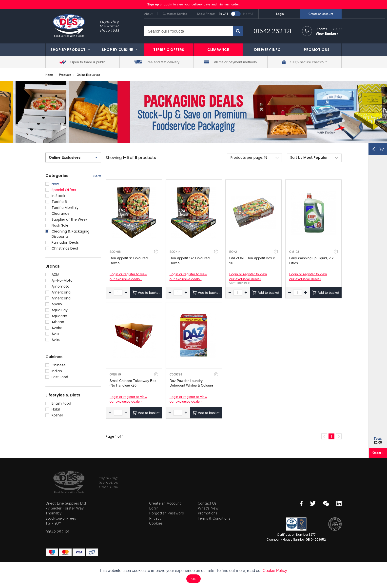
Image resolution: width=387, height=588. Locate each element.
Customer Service (175, 14)
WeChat (326, 504)
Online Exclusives (88, 75)
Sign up (153, 4)
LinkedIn (339, 503)
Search (238, 31)
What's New (208, 508)
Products (65, 75)
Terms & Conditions (214, 518)
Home (49, 75)
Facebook (301, 503)
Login (168, 4)
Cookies (156, 523)
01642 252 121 (272, 31)
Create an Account (165, 503)
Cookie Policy (275, 571)
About (148, 14)
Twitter (313, 503)
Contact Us (207, 503)
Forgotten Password (167, 513)
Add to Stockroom (156, 251)
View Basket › (327, 33)
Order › (378, 453)
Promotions (207, 513)
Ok (193, 579)
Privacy (155, 518)
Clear (97, 176)
